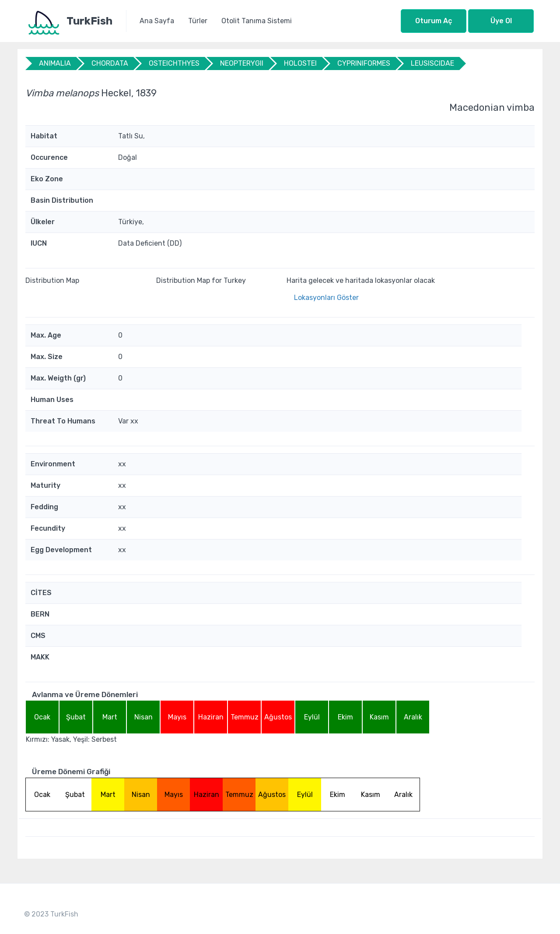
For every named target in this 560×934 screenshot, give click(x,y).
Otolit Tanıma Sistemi (257, 21)
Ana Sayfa (157, 21)
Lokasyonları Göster (326, 298)
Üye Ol (501, 21)
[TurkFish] (76, 21)
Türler (198, 21)
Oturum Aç (434, 21)
